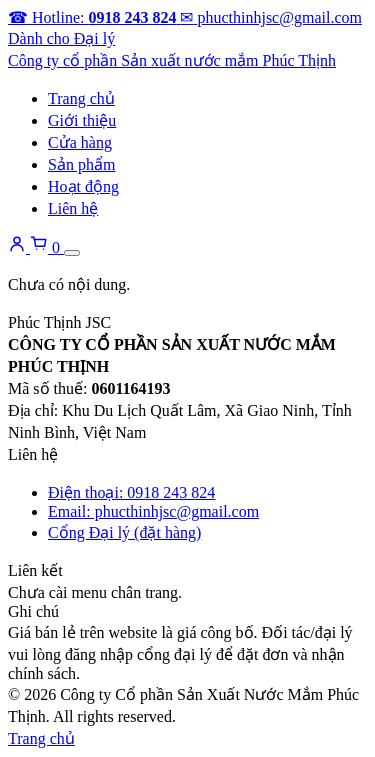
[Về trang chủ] (172, 60)
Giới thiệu (82, 120)
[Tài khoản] (19, 247)
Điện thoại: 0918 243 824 (131, 492)
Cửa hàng (80, 142)
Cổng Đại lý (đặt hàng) (124, 532)
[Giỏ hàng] (47, 247)
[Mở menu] (72, 253)
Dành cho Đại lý (61, 38)
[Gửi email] (270, 17)
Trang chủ (81, 98)
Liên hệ (73, 208)
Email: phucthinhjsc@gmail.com (153, 511)
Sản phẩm (81, 164)
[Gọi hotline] (94, 17)
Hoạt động (83, 186)
